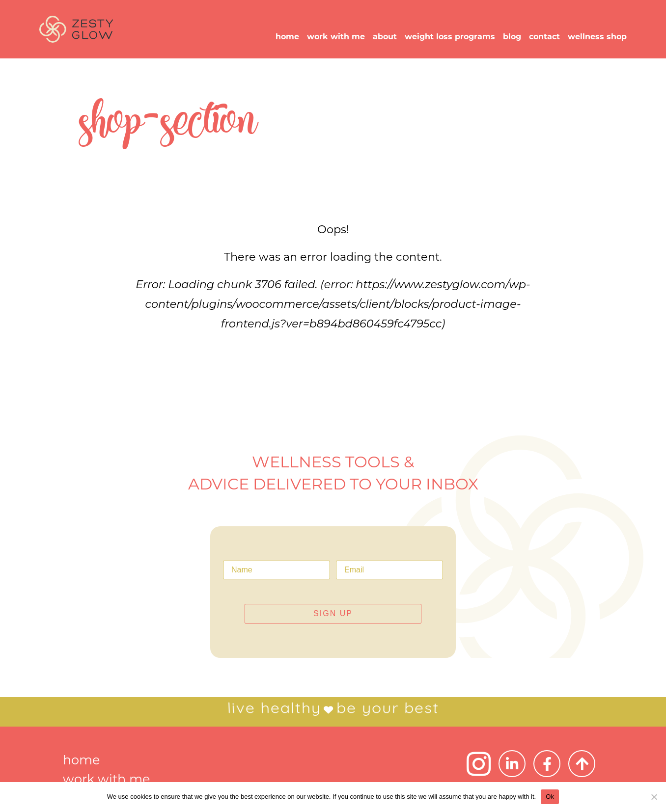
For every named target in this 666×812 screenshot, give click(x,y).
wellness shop (597, 37)
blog (512, 37)
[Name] (277, 570)
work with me (336, 37)
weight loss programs (450, 37)
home (287, 37)
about (385, 37)
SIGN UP (333, 613)
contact (544, 37)
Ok (550, 797)
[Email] (389, 570)
